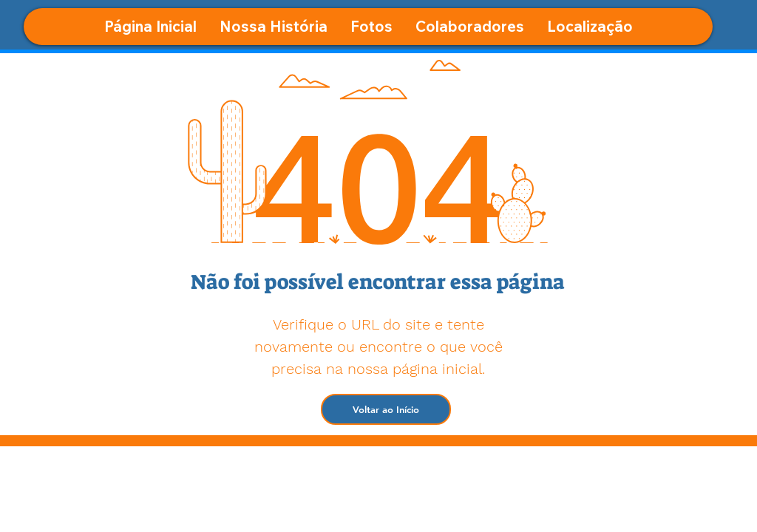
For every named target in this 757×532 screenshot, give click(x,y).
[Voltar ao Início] (386, 409)
